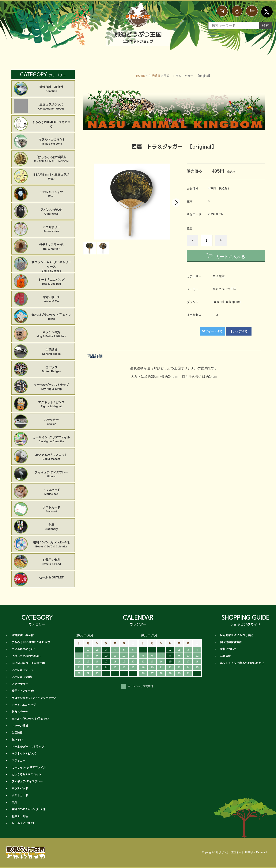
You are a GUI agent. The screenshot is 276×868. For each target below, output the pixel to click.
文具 (51, 527)
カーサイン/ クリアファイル (51, 440)
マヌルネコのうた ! (51, 142)
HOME (140, 76)
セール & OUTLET (51, 577)
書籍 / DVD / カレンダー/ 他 (51, 545)
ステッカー (51, 422)
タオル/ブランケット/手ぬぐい (51, 317)
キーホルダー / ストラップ (51, 387)
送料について (228, 649)
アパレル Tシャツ (51, 194)
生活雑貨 (154, 76)
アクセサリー (51, 229)
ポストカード (51, 510)
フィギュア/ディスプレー (51, 475)
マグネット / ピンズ (51, 405)
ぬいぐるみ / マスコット (51, 457)
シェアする (239, 331)
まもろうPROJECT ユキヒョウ (51, 124)
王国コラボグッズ (51, 107)
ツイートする (212, 331)
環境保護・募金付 (51, 89)
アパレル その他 (51, 212)
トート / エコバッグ (51, 282)
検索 (265, 25)
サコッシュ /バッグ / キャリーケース (51, 265)
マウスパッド (51, 492)
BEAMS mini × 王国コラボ (51, 177)
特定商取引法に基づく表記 (237, 635)
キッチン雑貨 (51, 334)
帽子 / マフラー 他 (51, 247)
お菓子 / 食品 (51, 562)
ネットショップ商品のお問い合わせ (242, 663)
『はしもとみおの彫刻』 (51, 159)
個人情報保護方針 (231, 642)
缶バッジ (51, 370)
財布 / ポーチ (51, 299)
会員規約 (226, 656)
